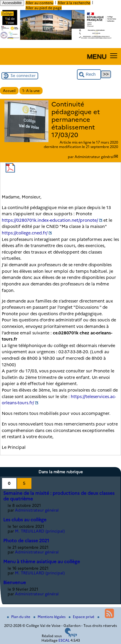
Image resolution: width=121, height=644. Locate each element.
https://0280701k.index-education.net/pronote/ (50, 220)
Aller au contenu (40, 3)
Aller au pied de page (44, 8)
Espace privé (82, 617)
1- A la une (31, 91)
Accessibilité (12, 3)
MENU (97, 56)
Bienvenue (15, 583)
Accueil (9, 91)
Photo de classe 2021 (26, 541)
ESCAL (64, 640)
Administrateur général (94, 157)
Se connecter (23, 75)
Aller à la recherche (74, 3)
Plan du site (19, 617)
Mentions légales (50, 617)
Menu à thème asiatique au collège (42, 562)
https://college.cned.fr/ (25, 233)
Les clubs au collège (25, 520)
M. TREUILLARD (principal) (40, 531)
